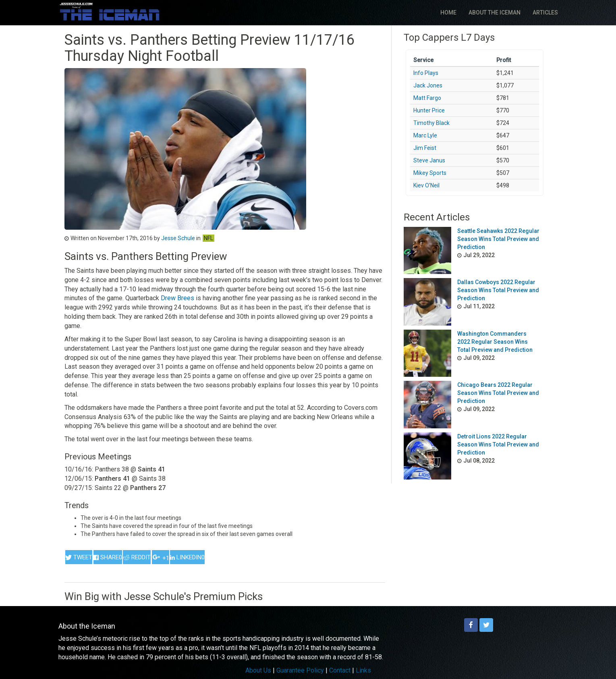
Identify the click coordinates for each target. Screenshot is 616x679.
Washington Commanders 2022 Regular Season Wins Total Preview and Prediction (495, 342)
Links (363, 670)
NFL (208, 238)
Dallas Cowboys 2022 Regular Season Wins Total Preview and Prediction (498, 290)
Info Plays (426, 73)
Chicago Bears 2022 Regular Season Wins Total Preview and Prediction (498, 393)
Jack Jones (428, 85)
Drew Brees (177, 298)
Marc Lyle (425, 135)
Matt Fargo (427, 98)
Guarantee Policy (300, 670)
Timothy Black (431, 123)
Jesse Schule (178, 238)
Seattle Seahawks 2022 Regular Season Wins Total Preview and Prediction (498, 239)
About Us (258, 670)
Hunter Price (429, 110)
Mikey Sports (430, 173)
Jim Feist (425, 148)
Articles (545, 12)
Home (448, 12)
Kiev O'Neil (426, 185)
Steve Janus (429, 160)
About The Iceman (495, 12)
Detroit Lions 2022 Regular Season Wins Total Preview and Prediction (498, 444)
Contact (340, 670)
